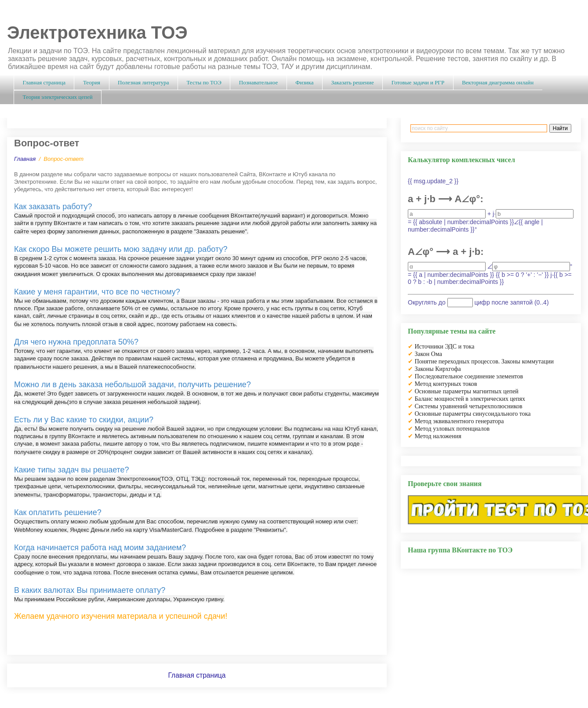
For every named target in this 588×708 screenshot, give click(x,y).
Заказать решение (352, 82)
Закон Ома (428, 354)
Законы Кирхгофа (438, 369)
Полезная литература (143, 82)
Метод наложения (438, 436)
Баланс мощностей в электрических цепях (470, 399)
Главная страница (44, 82)
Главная (25, 159)
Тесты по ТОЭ (204, 82)
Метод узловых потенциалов (452, 429)
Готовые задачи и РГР (418, 82)
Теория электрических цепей (58, 97)
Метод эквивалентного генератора (459, 421)
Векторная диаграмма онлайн (498, 82)
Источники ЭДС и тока (445, 347)
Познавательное (258, 82)
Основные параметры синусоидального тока (473, 414)
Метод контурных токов (446, 384)
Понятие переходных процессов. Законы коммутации (485, 361)
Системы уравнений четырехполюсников (469, 406)
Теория (92, 82)
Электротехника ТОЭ (97, 33)
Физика (304, 82)
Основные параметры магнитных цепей (467, 391)
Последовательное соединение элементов (469, 376)
